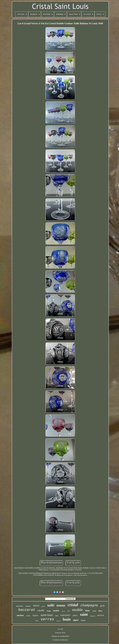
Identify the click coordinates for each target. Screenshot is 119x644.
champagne (89, 605)
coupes (63, 611)
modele (56, 611)
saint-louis (47, 615)
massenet (93, 616)
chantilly (58, 621)
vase (57, 616)
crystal (94, 611)
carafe (41, 610)
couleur (66, 615)
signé (76, 620)
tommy (61, 605)
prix (102, 606)
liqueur (35, 615)
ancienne (20, 606)
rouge (49, 611)
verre (36, 605)
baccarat (27, 610)
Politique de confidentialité (60, 636)
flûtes (100, 611)
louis (67, 619)
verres (47, 619)
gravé (43, 606)
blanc (88, 611)
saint (84, 614)
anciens (20, 615)
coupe (28, 616)
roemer (28, 606)
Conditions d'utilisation (60, 640)
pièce (75, 615)
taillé (51, 605)
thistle (83, 620)
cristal (73, 605)
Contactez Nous (60, 633)
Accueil (60, 629)
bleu (69, 611)
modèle (77, 610)
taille (37, 621)
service (101, 615)
